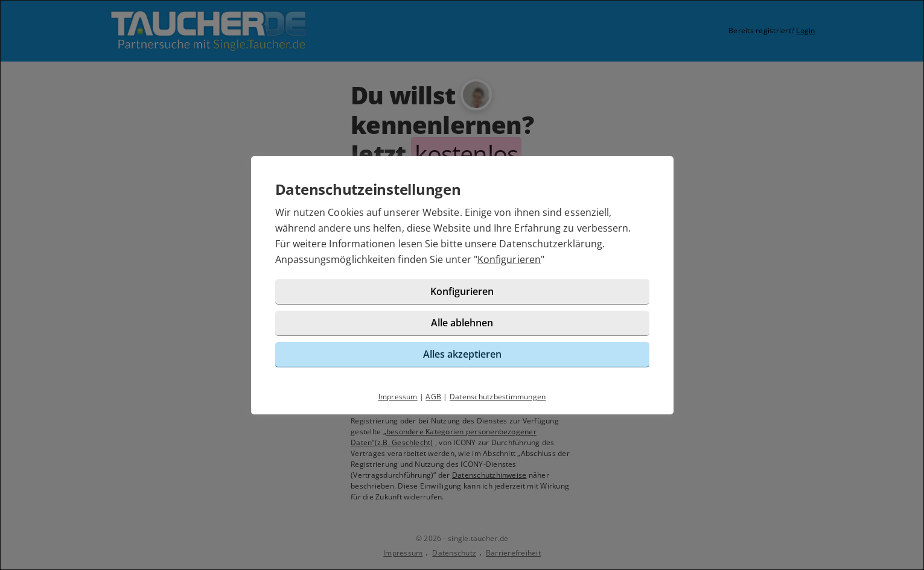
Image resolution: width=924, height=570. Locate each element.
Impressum (398, 397)
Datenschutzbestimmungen (498, 397)
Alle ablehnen (462, 323)
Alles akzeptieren (462, 354)
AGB (433, 397)
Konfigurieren (509, 259)
